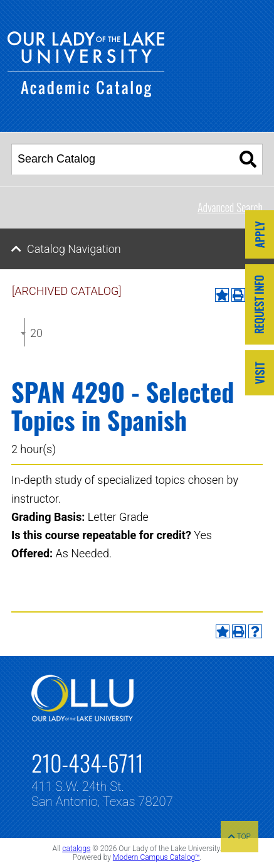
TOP (240, 837)
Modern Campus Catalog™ (156, 857)
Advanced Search (230, 207)
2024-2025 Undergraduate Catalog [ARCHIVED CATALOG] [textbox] (36, 333)
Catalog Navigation (74, 249)
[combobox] (24, 332)
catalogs (76, 849)
